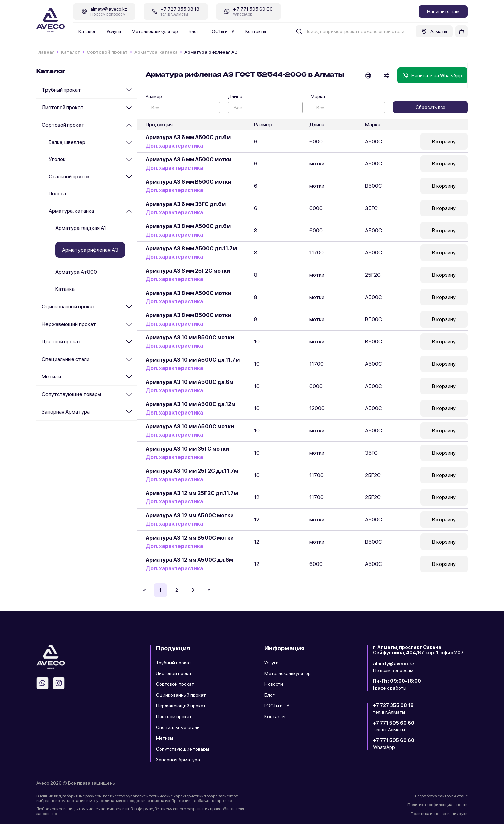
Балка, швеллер (67, 142)
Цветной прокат (61, 342)
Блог (194, 31)
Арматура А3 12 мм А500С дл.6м (189, 560)
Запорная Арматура (66, 412)
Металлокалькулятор (155, 31)
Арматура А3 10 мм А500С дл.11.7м (193, 360)
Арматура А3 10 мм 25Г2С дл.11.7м (192, 471)
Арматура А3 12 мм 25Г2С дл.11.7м (192, 493)
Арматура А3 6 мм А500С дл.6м (188, 137)
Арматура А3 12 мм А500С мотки (190, 515)
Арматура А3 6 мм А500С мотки (188, 160)
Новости (274, 684)
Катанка (65, 289)
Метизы (51, 377)
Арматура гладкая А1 (81, 228)
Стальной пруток (69, 176)
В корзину (444, 141)
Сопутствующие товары (71, 394)
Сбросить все (431, 107)
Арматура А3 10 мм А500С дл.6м (190, 382)
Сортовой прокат (107, 52)
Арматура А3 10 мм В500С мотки (190, 338)
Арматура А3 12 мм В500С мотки (190, 538)
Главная (45, 52)
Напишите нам (443, 11)
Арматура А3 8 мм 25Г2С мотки (188, 271)
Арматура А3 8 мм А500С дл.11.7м (191, 249)
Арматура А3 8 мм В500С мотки (188, 315)
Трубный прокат (61, 90)
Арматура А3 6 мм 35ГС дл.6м (186, 204)
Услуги (114, 31)
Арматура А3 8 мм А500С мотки (188, 293)
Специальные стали (66, 359)
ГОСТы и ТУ (222, 31)
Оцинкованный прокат (69, 307)
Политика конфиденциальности (437, 805)
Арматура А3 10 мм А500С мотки (190, 426)
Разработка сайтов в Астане (441, 796)
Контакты (256, 31)
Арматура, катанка (156, 52)
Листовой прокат (63, 107)
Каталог (87, 31)
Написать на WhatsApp (432, 75)
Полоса (57, 194)
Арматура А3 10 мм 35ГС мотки (187, 449)
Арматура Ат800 (76, 272)
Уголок (57, 159)
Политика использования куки (439, 814)
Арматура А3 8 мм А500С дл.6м (188, 226)
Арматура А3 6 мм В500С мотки (188, 182)
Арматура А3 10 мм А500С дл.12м (191, 404)
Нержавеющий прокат (69, 324)
